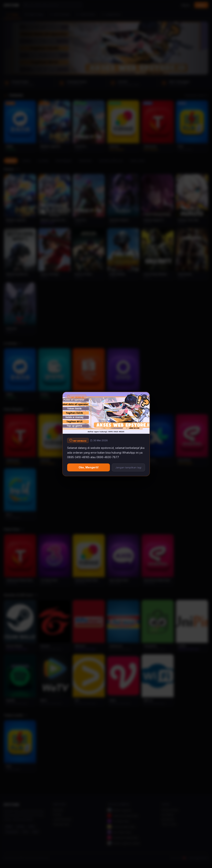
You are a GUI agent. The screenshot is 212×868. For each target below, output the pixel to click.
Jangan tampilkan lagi (128, 467)
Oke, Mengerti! (89, 467)
